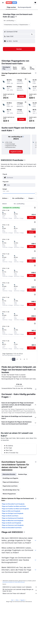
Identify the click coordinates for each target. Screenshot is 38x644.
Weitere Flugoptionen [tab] (9, 494)
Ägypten (23, 600)
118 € (12, 17)
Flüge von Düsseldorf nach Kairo (12, 528)
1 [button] (14, 359)
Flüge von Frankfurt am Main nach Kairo (14, 506)
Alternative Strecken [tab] (9, 474)
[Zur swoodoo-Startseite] (11, 3)
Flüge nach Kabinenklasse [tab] (11, 482)
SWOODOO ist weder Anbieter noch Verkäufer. (20, 587)
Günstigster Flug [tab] (6, 68)
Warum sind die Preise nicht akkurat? (20, 593)
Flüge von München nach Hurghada (13, 520)
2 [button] (17, 359)
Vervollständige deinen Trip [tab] (11, 490)
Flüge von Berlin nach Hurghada (12, 523)
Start (12, 600)
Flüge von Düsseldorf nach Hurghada (13, 504)
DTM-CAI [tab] (19, 384)
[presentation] (16, 17)
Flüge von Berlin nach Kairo (10, 516)
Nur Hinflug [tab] (32, 68)
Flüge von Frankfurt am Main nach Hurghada (15, 509)
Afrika (17, 600)
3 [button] (21, 359)
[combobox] (10, 21)
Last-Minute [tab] (24, 68)
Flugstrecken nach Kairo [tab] (10, 486)
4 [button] (24, 359)
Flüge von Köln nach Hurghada (11, 511)
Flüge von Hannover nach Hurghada (13, 525)
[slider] (36, 193)
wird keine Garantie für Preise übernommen (14, 582)
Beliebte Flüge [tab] (23, 474)
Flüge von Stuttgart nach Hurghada (13, 513)
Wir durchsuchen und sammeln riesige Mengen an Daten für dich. (20, 590)
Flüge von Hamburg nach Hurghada (13, 518)
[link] (16, 152)
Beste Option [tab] (15, 68)
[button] (3, 3)
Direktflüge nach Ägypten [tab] (10, 478)
